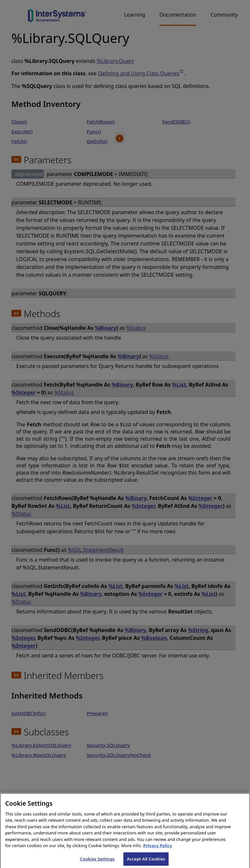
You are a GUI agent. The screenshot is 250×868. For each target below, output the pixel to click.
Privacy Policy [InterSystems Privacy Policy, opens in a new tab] (158, 848)
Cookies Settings (97, 861)
